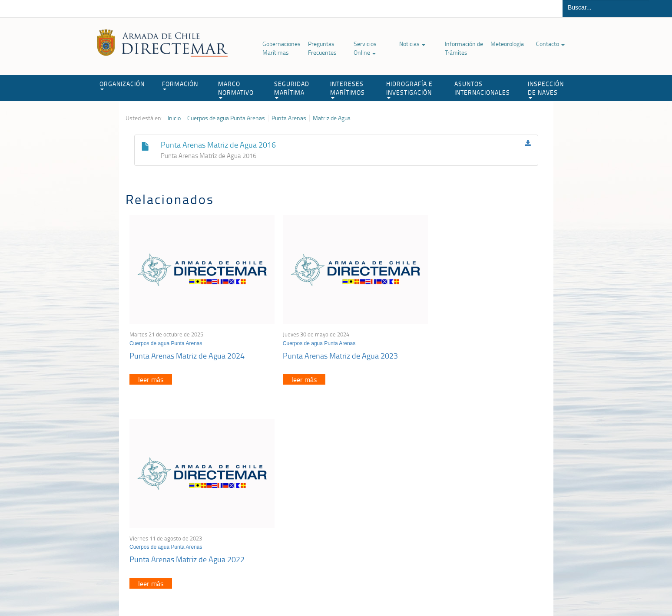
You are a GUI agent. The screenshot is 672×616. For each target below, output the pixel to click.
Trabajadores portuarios (490, 502)
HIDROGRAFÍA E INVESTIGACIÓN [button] (409, 89)
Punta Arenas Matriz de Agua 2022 (468, 345)
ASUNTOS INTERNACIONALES (482, 88)
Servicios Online (365, 48)
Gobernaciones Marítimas (281, 48)
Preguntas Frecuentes (322, 48)
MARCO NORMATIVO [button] (236, 89)
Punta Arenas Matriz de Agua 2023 (328, 345)
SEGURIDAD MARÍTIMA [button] (292, 89)
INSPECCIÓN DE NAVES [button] (546, 89)
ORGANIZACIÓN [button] (122, 85)
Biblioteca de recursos (241, 589)
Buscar (660, 8)
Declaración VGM (481, 513)
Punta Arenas (289, 118)
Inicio (174, 118)
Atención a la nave (483, 491)
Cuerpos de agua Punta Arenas (226, 118)
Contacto (550, 44)
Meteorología (507, 44)
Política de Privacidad (182, 589)
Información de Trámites (464, 48)
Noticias (412, 44)
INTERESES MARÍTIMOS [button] (348, 89)
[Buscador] (606, 7)
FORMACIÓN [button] (180, 85)
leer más (151, 369)
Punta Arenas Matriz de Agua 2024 (187, 345)
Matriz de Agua (332, 118)
